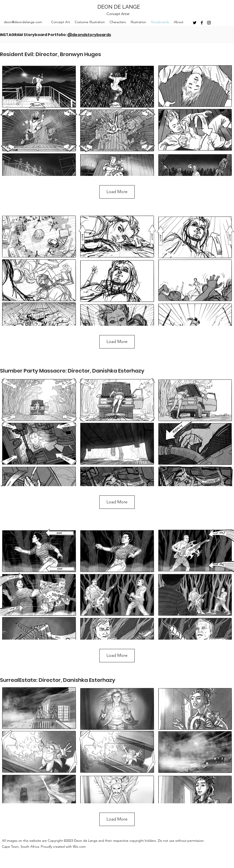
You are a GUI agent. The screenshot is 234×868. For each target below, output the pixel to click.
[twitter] (195, 23)
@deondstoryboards (89, 35)
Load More (117, 192)
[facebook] (202, 23)
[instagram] (209, 23)
